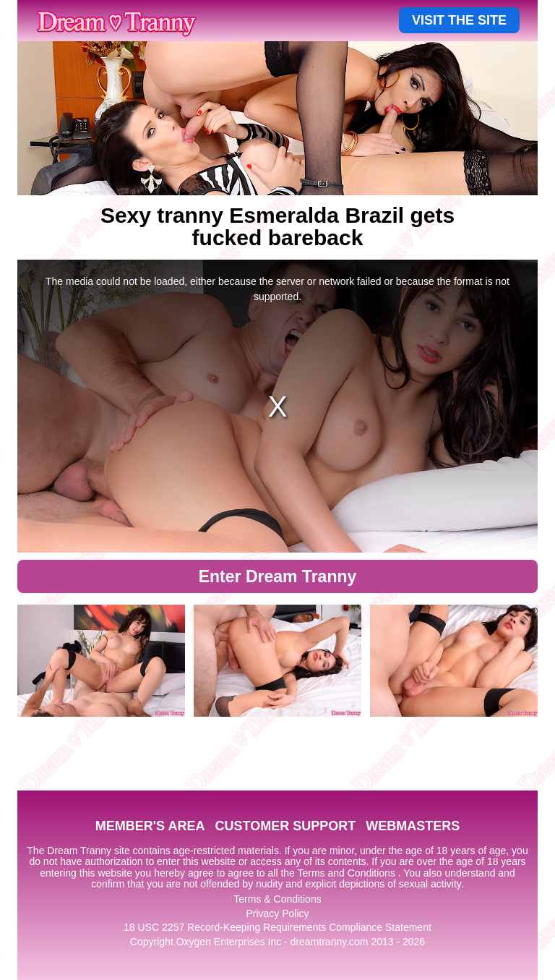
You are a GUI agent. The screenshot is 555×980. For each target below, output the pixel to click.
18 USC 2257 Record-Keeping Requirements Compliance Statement (277, 927)
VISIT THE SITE (459, 20)
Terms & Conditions (277, 899)
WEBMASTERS (413, 826)
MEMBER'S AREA (150, 826)
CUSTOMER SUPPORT (285, 826)
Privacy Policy (277, 913)
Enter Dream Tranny (278, 576)
